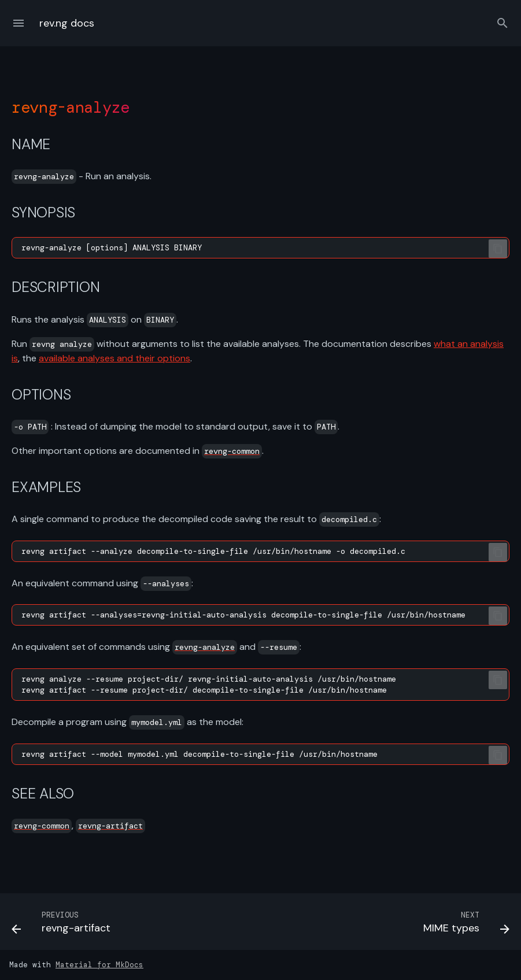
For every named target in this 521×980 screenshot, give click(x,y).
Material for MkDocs (99, 965)
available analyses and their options (114, 358)
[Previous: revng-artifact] (64, 925)
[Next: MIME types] (464, 925)
